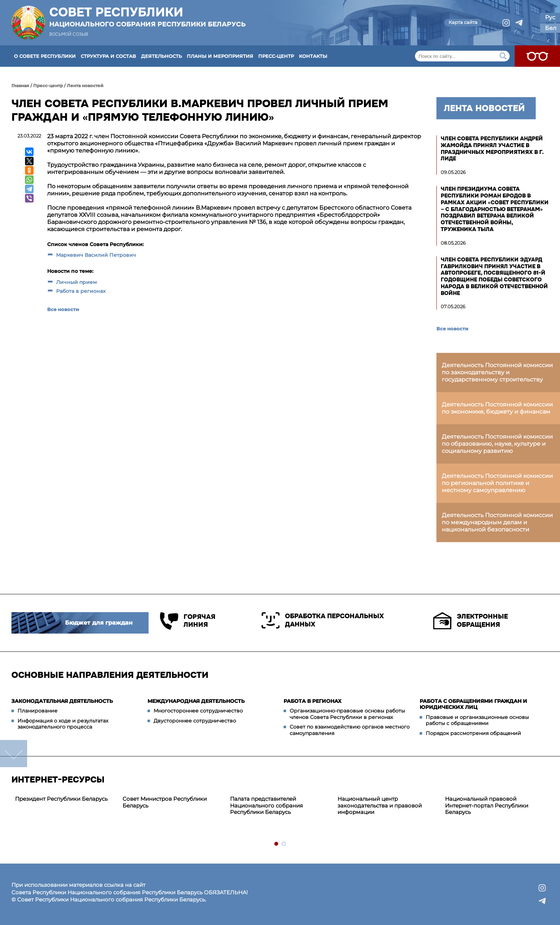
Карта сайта (463, 22)
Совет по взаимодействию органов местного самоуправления (350, 730)
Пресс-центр (276, 56)
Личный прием (76, 282)
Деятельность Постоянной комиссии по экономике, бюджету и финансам (497, 408)
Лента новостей (85, 86)
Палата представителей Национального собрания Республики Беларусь (266, 806)
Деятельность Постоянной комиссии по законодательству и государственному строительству (497, 372)
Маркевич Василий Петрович (96, 255)
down (14, 754)
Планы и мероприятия (220, 56)
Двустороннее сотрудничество (195, 721)
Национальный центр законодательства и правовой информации (380, 806)
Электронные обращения (471, 621)
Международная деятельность (196, 701)
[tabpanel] (65, 799)
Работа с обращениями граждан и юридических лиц (473, 704)
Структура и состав (108, 56)
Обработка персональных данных (323, 620)
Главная (20, 86)
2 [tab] (284, 844)
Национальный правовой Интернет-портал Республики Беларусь (487, 806)
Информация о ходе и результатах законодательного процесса (63, 724)
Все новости (63, 309)
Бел (551, 28)
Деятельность (161, 56)
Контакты (313, 56)
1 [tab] (277, 844)
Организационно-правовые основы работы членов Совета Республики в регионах (347, 714)
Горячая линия (188, 621)
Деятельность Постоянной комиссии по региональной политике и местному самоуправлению (497, 483)
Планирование (37, 711)
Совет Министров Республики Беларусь (165, 802)
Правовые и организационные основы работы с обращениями (477, 720)
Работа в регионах (81, 291)
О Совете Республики (45, 56)
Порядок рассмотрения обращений (473, 733)
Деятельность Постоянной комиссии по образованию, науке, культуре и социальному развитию (497, 444)
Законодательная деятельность (62, 701)
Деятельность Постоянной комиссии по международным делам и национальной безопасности (497, 522)
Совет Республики (147, 17)
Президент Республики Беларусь (61, 799)
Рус (550, 17)
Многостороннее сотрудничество (198, 711)
